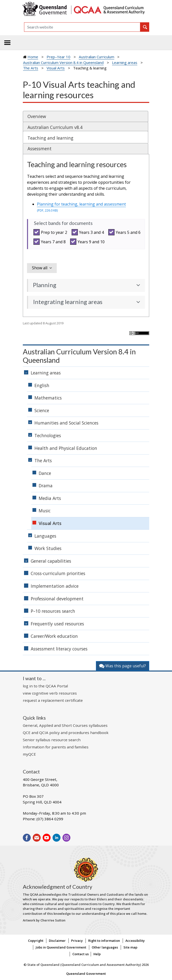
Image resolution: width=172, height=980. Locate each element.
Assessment (40, 149)
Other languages (105, 947)
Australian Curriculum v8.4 (55, 127)
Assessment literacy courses (59, 649)
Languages (45, 536)
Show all (40, 268)
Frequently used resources (57, 624)
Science (42, 410)
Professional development (57, 599)
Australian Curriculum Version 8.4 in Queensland (63, 62)
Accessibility (135, 941)
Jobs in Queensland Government (61, 947)
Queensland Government (86, 974)
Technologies (48, 435)
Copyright (36, 941)
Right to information (104, 941)
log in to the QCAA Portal (45, 686)
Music (45, 511)
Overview (37, 116)
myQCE (29, 754)
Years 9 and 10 (88, 242)
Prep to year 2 (51, 232)
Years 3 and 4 (88, 232)
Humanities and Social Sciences (66, 423)
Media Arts (50, 498)
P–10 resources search (53, 611)
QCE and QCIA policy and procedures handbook (66, 733)
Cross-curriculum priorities (58, 573)
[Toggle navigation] (7, 43)
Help (97, 954)
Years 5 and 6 (125, 232)
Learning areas (125, 62)
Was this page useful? (123, 666)
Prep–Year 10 (58, 57)
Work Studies (48, 548)
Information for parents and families (56, 747)
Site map (130, 947)
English (42, 385)
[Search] (82, 27)
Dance (45, 473)
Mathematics (48, 398)
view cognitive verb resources (50, 693)
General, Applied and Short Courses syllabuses (65, 725)
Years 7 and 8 (50, 242)
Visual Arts (56, 68)
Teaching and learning (50, 138)
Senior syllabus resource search (52, 740)
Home (33, 57)
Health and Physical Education (66, 448)
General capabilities (51, 561)
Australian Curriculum (97, 57)
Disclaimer (57, 941)
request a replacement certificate (53, 700)
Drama (46, 486)
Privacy (77, 941)
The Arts (31, 68)
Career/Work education (54, 636)
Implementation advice (55, 586)
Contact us (81, 954)
